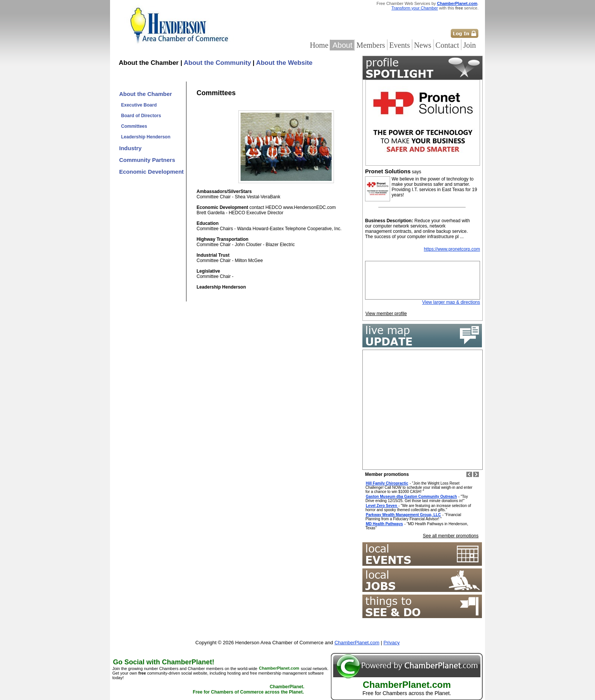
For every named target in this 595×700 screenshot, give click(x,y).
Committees (134, 126)
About (342, 45)
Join (470, 45)
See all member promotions (451, 536)
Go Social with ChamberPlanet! (164, 662)
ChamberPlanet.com (457, 3)
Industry (130, 148)
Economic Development (151, 172)
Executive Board (139, 105)
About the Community (217, 63)
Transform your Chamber (415, 8)
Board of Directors (141, 116)
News (423, 45)
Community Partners (147, 160)
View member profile (386, 314)
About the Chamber (146, 94)
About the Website (284, 63)
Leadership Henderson (146, 137)
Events (400, 45)
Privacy (392, 643)
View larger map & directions (451, 302)
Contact (447, 45)
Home (319, 45)
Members (371, 45)
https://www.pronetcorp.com (452, 249)
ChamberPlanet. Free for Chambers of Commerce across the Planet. (249, 690)
